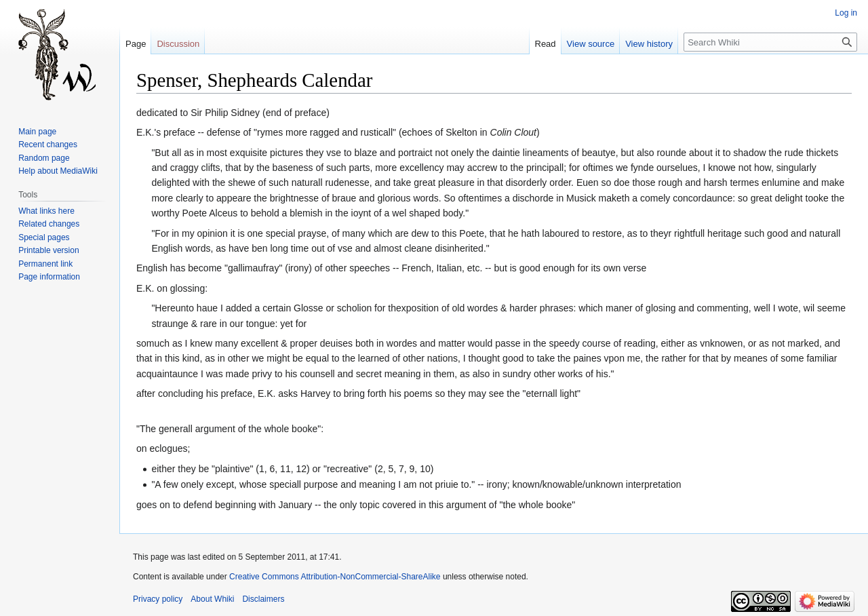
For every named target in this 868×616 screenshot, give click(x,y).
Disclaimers (263, 599)
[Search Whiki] (770, 42)
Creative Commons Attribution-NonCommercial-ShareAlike (335, 577)
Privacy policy (158, 599)
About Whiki (212, 599)
